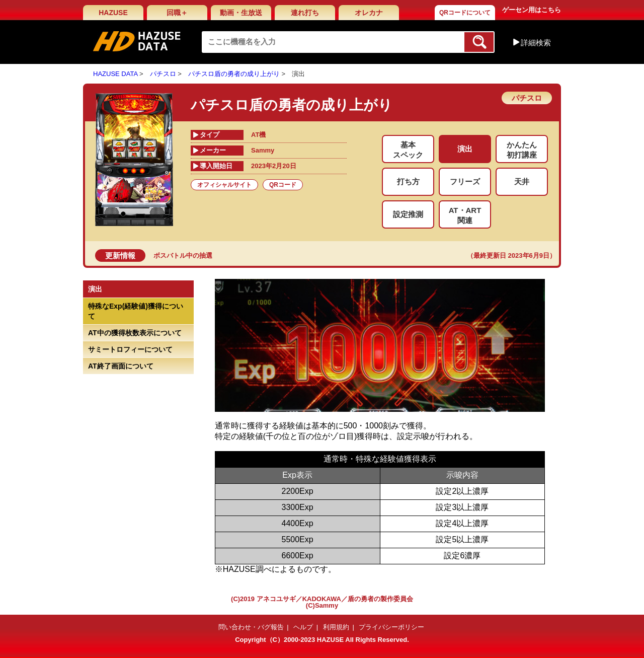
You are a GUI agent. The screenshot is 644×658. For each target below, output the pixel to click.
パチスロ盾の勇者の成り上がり (234, 74)
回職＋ (177, 13)
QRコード (283, 185)
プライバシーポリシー (391, 627)
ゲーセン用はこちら (532, 10)
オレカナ (369, 13)
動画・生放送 (241, 13)
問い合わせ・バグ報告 (251, 627)
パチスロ (163, 74)
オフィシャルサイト (224, 185)
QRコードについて (465, 13)
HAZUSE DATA (115, 74)
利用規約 (336, 627)
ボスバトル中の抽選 (183, 255)
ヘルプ (303, 627)
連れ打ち (305, 13)
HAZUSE (113, 13)
